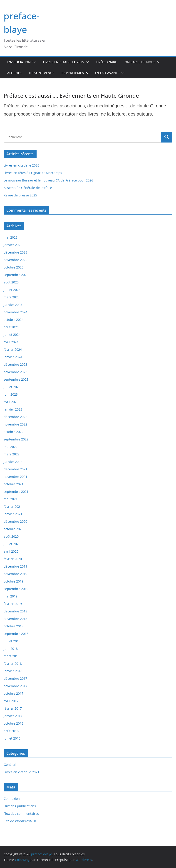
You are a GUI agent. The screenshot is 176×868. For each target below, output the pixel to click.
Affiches (14, 73)
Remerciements (75, 73)
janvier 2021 (13, 514)
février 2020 (13, 559)
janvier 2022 (13, 462)
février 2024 (13, 349)
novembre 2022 (15, 424)
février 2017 (13, 708)
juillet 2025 (12, 290)
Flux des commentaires (21, 814)
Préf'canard (107, 62)
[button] (33, 62)
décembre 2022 (15, 417)
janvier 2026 (13, 245)
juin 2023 (11, 394)
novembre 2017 (15, 686)
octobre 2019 (14, 581)
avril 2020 (11, 551)
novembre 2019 (15, 574)
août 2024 (11, 327)
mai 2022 (11, 447)
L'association (19, 62)
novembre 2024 (15, 312)
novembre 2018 (15, 619)
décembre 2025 (15, 252)
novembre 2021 (15, 477)
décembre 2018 (15, 611)
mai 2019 (11, 596)
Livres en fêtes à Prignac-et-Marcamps (33, 173)
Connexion (12, 799)
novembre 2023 (15, 372)
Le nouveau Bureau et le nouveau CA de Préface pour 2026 (48, 180)
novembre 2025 (15, 260)
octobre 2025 (14, 267)
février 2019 (13, 604)
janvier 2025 (13, 305)
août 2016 (11, 731)
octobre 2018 (14, 626)
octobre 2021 (14, 484)
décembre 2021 (15, 469)
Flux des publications (20, 806)
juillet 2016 (12, 738)
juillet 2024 (12, 335)
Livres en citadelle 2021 (21, 772)
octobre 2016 (14, 723)
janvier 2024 (13, 357)
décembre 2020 (15, 521)
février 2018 (13, 664)
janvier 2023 (13, 409)
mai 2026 (11, 237)
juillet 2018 (12, 641)
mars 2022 (12, 454)
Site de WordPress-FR (20, 821)
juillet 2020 (12, 544)
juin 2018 (11, 649)
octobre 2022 (14, 432)
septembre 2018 (16, 634)
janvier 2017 (13, 716)
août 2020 (11, 536)
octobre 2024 (14, 320)
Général (10, 765)
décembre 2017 (15, 678)
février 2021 (13, 507)
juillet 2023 (12, 387)
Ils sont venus (42, 73)
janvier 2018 (13, 671)
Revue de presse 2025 (20, 195)
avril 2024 (11, 342)
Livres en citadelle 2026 (21, 165)
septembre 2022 (16, 439)
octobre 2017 (14, 693)
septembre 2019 (16, 589)
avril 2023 (11, 402)
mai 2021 (11, 499)
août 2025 (11, 282)
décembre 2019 (15, 566)
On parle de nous (140, 62)
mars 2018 (12, 656)
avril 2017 (11, 701)
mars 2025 (12, 297)
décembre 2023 (15, 364)
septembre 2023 (16, 379)
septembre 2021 (16, 492)
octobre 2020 (14, 529)
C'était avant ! (107, 73)
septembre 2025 (16, 275)
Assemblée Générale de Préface (28, 188)
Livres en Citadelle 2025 (63, 62)
